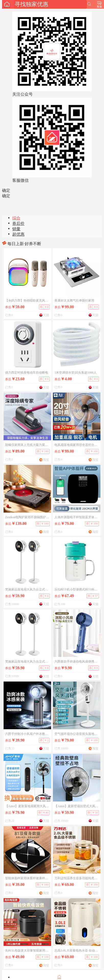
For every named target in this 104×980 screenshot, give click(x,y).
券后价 (18, 223)
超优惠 (18, 234)
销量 (16, 229)
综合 (16, 218)
